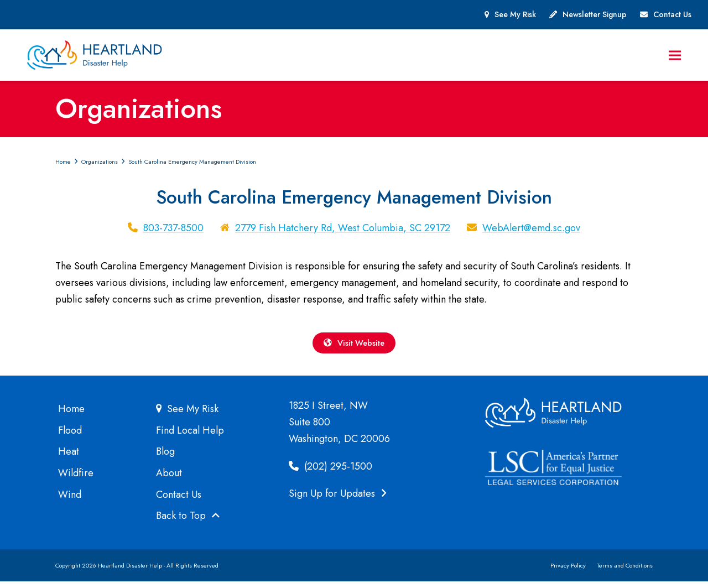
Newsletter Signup (595, 14)
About (169, 480)
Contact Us (672, 14)
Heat (69, 458)
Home (71, 415)
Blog (165, 458)
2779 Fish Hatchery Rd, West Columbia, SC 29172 (343, 232)
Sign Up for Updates (338, 500)
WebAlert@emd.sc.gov (531, 232)
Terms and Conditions (625, 572)
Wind (70, 501)
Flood (70, 437)
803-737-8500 (173, 232)
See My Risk (515, 14)
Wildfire (76, 480)
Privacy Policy (568, 572)
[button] (685, 57)
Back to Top (188, 523)
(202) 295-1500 (330, 473)
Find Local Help (190, 437)
